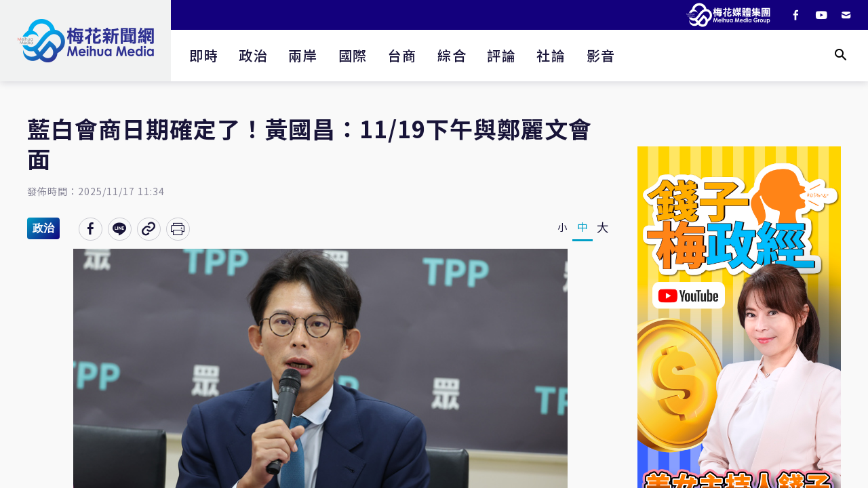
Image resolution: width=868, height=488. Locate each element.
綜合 (452, 55)
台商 (402, 55)
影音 (601, 55)
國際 (353, 55)
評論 (501, 55)
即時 (204, 55)
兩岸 (303, 55)
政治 (253, 55)
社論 (551, 55)
